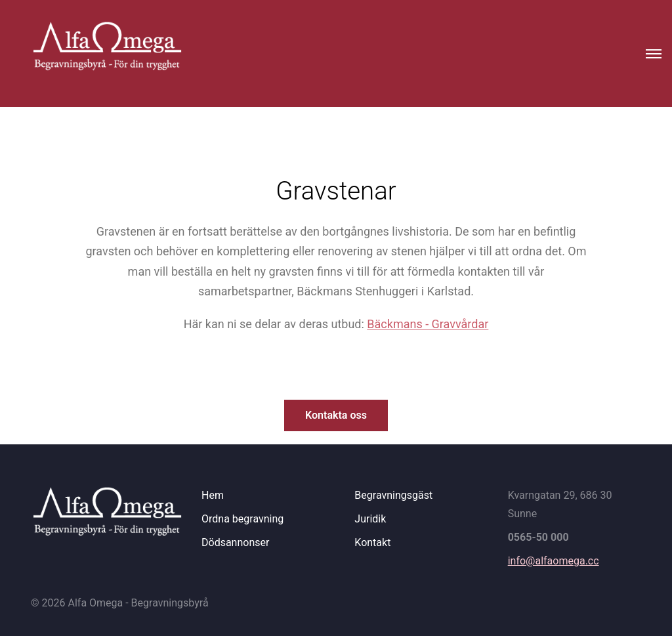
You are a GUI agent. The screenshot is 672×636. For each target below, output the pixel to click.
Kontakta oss (336, 415)
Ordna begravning (242, 519)
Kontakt (372, 542)
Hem (213, 495)
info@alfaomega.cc (554, 561)
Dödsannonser (235, 542)
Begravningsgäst (393, 495)
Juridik (370, 519)
